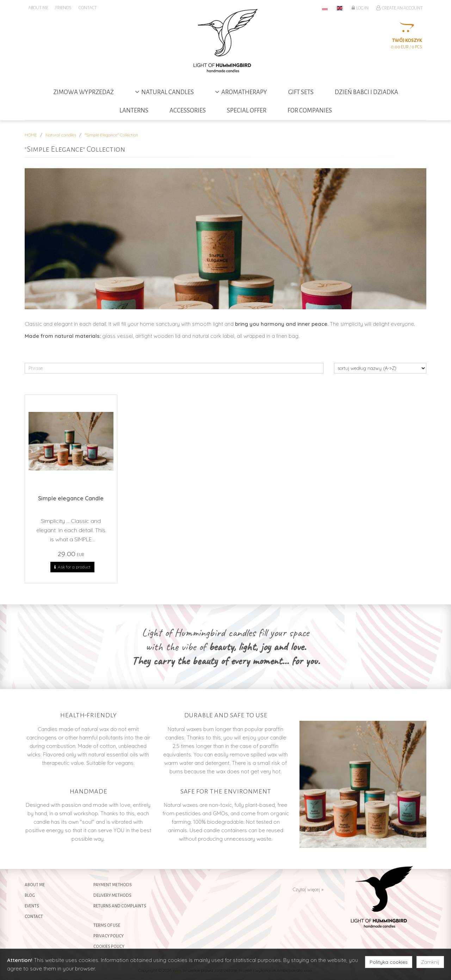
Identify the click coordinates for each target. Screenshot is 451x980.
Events (32, 906)
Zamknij (430, 962)
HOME (31, 135)
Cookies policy (109, 947)
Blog (30, 896)
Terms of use (107, 926)
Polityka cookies (389, 962)
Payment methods (113, 885)
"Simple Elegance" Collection (111, 135)
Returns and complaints (120, 906)
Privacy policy (109, 936)
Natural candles (61, 135)
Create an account (400, 8)
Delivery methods (112, 896)
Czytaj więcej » (308, 889)
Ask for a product (72, 567)
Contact (34, 917)
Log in (360, 8)
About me (35, 885)
